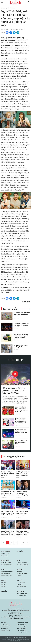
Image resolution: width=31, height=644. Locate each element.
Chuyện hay (21, 593)
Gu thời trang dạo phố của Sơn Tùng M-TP (21, 346)
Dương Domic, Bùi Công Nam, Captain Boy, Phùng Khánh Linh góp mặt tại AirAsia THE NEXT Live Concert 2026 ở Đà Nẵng (7, 494)
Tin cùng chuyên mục (14, 457)
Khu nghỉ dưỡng (6, 575)
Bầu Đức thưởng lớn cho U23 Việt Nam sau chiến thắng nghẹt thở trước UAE (21, 410)
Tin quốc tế (5, 557)
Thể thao (4, 589)
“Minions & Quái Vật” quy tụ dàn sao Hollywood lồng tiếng (22, 494)
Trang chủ (4, 8)
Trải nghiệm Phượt (22, 575)
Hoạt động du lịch (22, 596)
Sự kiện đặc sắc (21, 598)
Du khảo (20, 571)
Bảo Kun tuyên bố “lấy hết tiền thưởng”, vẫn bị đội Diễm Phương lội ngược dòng (8, 514)
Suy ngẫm (20, 553)
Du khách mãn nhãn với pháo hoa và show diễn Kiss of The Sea (21, 432)
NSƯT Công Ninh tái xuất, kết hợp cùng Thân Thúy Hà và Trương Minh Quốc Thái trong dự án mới (22, 534)
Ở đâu (3, 571)
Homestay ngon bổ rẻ (7, 573)
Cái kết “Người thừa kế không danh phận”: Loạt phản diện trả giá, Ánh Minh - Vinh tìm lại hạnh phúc (8, 534)
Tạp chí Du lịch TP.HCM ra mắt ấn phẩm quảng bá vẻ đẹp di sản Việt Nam (21, 336)
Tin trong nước (6, 555)
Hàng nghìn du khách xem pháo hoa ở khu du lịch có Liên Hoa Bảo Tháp (15, 391)
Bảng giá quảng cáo (20, 639)
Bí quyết (20, 582)
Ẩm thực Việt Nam (22, 564)
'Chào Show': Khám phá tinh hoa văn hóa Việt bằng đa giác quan (22, 325)
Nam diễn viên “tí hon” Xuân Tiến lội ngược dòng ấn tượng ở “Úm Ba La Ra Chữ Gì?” (23, 514)
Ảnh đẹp (19, 577)
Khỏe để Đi (20, 587)
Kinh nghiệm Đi (21, 584)
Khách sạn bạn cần (7, 577)
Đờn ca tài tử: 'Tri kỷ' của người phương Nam (21, 443)
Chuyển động (6, 553)
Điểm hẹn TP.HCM (6, 564)
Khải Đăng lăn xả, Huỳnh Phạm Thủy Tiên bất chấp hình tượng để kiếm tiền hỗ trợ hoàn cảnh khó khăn (23, 474)
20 (23, 544)
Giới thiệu (8, 639)
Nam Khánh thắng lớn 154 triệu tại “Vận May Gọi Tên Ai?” (8, 474)
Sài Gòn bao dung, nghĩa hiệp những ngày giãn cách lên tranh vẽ (22, 314)
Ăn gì (19, 562)
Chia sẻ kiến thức (22, 589)
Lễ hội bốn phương (7, 566)
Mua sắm (4, 593)
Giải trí (9, 8)
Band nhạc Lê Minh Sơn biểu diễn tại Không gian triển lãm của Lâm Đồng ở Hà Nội (22, 421)
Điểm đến (20, 573)
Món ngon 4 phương (23, 566)
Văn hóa (4, 584)
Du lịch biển (5, 562)
